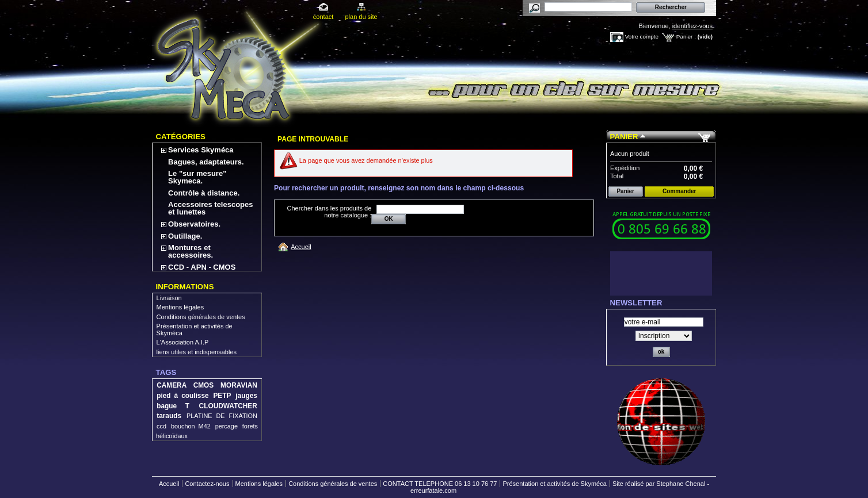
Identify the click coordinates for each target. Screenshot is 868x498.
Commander (679, 191)
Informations (185, 287)
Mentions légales (180, 307)
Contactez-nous (207, 484)
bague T (173, 406)
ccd (161, 426)
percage (226, 426)
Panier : (686, 37)
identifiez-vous (692, 26)
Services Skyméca (201, 150)
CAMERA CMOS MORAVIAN (207, 385)
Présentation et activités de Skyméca (554, 484)
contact (323, 17)
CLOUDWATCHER (228, 406)
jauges (246, 396)
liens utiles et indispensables (197, 352)
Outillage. (185, 236)
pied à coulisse (182, 396)
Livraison (169, 298)
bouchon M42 (191, 426)
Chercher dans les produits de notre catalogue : (330, 212)
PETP (222, 396)
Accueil (301, 247)
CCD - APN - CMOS (202, 267)
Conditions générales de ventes (201, 317)
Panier (624, 137)
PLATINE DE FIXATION (222, 416)
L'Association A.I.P (183, 342)
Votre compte (642, 37)
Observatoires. (194, 224)
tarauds (169, 416)
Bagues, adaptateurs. (206, 162)
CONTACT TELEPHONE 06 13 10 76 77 (440, 484)
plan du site (361, 17)
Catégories (181, 137)
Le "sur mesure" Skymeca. (197, 177)
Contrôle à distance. (204, 193)
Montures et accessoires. (191, 251)
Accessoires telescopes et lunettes (210, 208)
